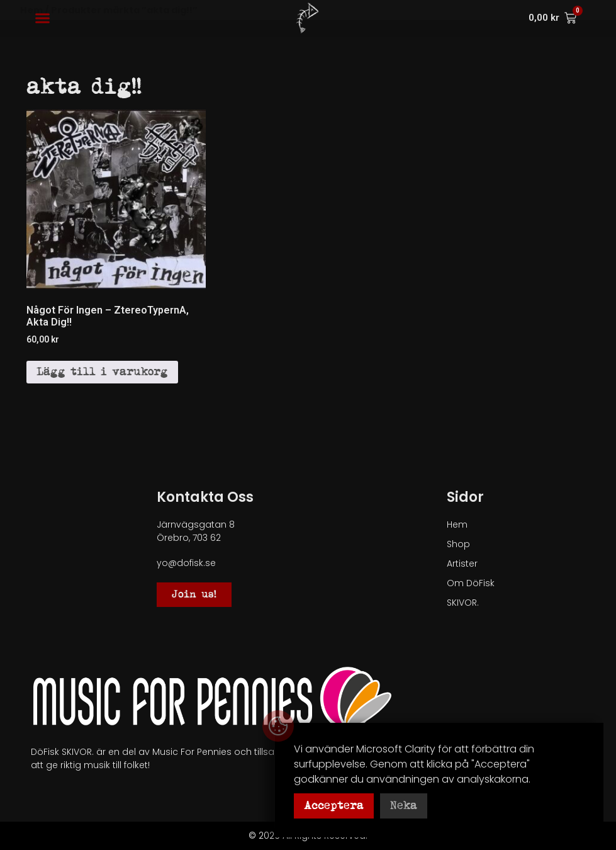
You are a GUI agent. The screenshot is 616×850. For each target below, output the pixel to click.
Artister (462, 564)
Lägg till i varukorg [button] (102, 372)
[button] (43, 18)
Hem (457, 524)
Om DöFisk (471, 583)
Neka (404, 806)
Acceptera (334, 806)
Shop (458, 544)
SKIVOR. (463, 603)
